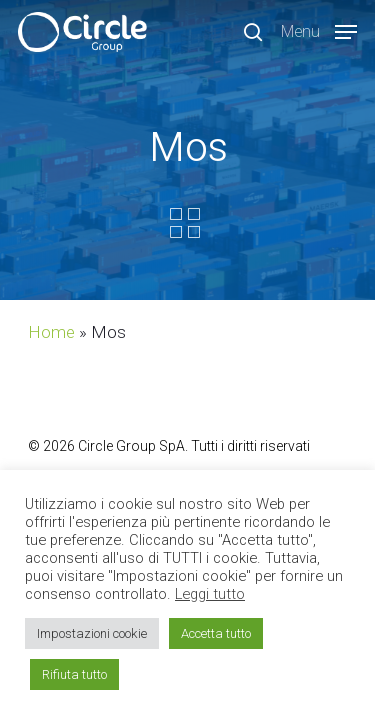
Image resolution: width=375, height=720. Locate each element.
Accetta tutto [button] (216, 633)
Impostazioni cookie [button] (92, 633)
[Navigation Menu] (319, 30)
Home (51, 332)
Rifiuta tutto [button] (74, 674)
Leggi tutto (210, 594)
